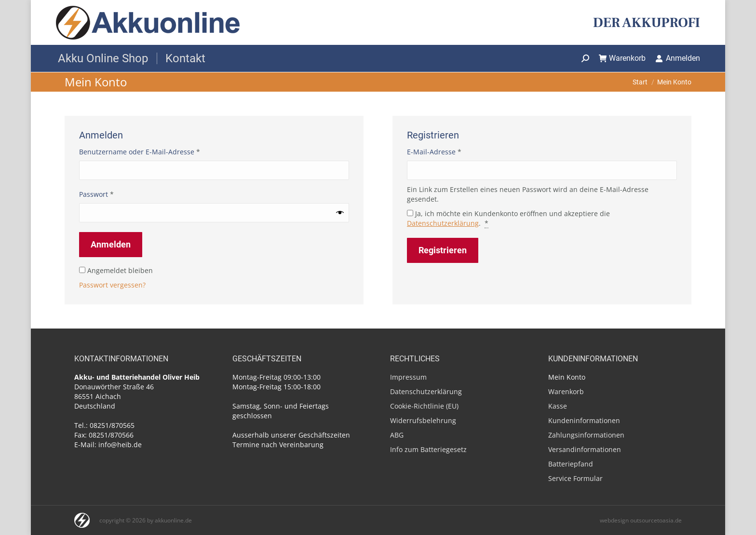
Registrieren (443, 250)
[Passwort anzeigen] (340, 213)
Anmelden (678, 58)
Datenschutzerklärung (443, 223)
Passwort (115, 194)
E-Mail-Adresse (453, 152)
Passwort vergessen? (112, 285)
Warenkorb (622, 58)
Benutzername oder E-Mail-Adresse (159, 152)
